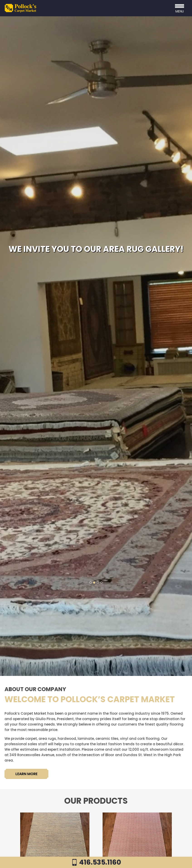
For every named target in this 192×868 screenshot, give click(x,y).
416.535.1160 (96, 862)
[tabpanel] (96, 346)
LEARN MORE (26, 774)
